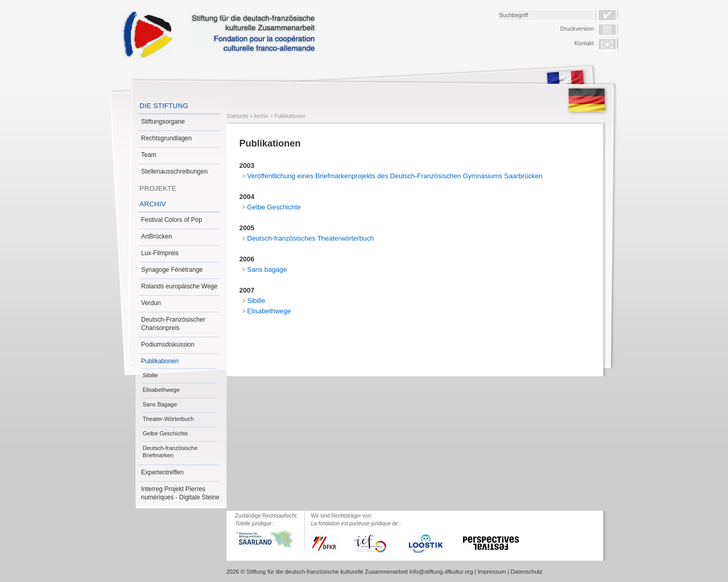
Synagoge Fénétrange (172, 270)
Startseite (237, 116)
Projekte (158, 188)
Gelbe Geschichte (166, 433)
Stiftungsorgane (163, 122)
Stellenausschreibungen (175, 171)
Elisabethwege (162, 390)
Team (149, 155)
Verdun (151, 303)
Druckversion (577, 29)
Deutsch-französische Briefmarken (170, 452)
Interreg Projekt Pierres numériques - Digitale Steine (181, 493)
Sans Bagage (160, 404)
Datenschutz (527, 572)
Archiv (153, 204)
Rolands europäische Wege (180, 286)
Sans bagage (267, 269)
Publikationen (160, 361)
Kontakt (584, 43)
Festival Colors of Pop (172, 220)
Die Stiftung (164, 106)
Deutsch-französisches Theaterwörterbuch (311, 238)
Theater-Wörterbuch (168, 419)
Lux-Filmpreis (160, 253)
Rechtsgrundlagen (167, 138)
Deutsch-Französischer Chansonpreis (173, 324)
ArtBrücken (157, 236)
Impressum (492, 572)
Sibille (150, 375)
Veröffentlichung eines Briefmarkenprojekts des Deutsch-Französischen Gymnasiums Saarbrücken (395, 176)
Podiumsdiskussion (168, 345)
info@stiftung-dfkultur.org (441, 572)
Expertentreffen (163, 472)
